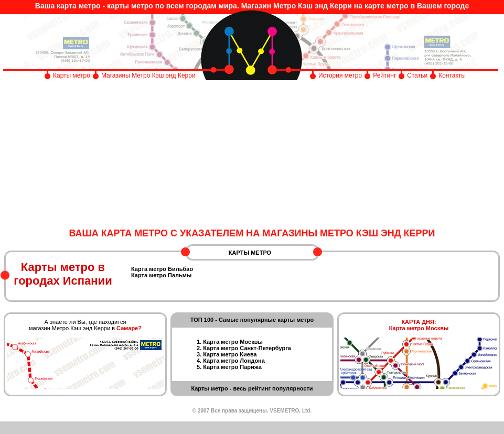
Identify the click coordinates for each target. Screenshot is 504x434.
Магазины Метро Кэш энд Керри (149, 75)
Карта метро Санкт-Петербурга (247, 348)
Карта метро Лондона (234, 361)
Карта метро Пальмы (161, 275)
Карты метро (72, 75)
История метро (340, 75)
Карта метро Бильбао (162, 269)
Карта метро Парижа (232, 367)
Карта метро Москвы (233, 342)
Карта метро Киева (230, 354)
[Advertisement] (252, 155)
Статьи (417, 75)
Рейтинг (384, 75)
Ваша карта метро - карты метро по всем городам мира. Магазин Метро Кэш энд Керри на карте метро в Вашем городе (252, 6)
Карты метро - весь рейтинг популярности (252, 388)
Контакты (452, 75)
